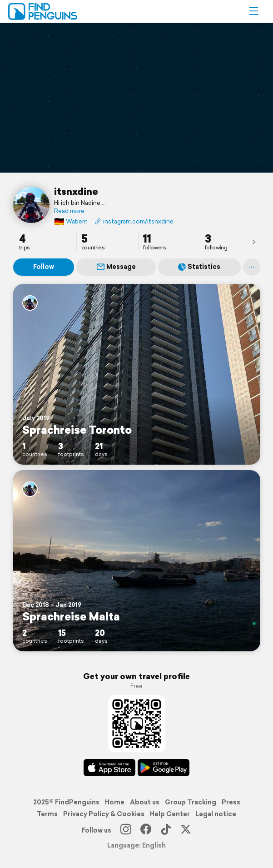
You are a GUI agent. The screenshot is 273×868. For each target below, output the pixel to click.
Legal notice (216, 814)
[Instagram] (126, 830)
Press (231, 802)
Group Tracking (191, 802)
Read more (69, 211)
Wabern (71, 221)
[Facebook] (146, 830)
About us (145, 802)
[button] (253, 11)
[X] (186, 830)
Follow (44, 267)
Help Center (170, 814)
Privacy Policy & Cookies (104, 814)
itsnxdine (76, 191)
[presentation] (253, 242)
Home (115, 802)
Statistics (199, 267)
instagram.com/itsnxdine (134, 221)
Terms (47, 814)
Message (116, 267)
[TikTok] (166, 830)
